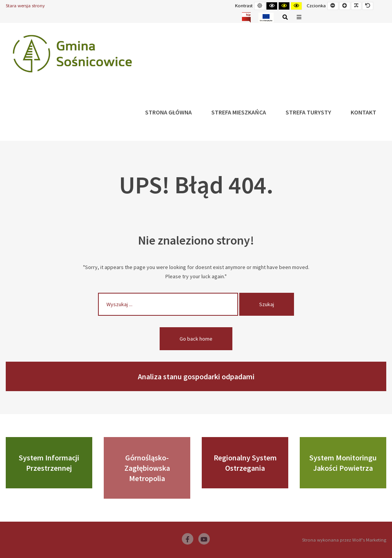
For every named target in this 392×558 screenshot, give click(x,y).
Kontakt (363, 112)
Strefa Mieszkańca (239, 112)
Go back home (196, 339)
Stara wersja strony (25, 6)
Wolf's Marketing (369, 540)
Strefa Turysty (308, 112)
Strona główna (168, 112)
